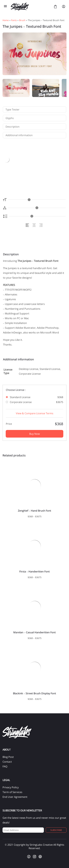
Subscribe (56, 830)
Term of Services (12, 792)
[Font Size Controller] (37, 200)
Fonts (14, 20)
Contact (7, 762)
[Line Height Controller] (37, 216)
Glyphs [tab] (10, 118)
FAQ (5, 766)
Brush (22, 20)
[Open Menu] (5, 6)
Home (6, 20)
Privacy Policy (11, 787)
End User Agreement (15, 797)
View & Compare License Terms (35, 413)
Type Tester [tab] (13, 110)
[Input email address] (23, 830)
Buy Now (34, 434)
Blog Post (8, 757)
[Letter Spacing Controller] (37, 208)
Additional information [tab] (19, 135)
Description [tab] (13, 127)
